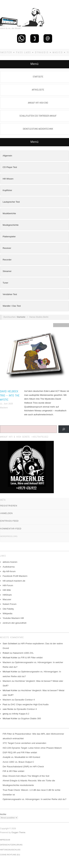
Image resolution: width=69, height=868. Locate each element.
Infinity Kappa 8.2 (21, 714)
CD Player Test (10, 167)
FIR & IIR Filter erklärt (32, 658)
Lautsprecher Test (11, 202)
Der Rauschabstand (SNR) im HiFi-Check (23, 767)
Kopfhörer (7, 190)
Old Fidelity (8, 609)
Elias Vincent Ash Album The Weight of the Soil (26, 776)
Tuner (5, 283)
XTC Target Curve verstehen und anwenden (24, 743)
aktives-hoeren (10, 562)
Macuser (7, 599)
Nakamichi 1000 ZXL (23, 653)
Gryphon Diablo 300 (31, 718)
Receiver (7, 248)
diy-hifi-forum (9, 571)
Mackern (4, 408)
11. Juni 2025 (6, 404)
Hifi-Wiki (7, 590)
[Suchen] (64, 429)
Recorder (7, 260)
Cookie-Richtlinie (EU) (10, 855)
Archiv (3, 814)
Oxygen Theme (18, 833)
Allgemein (7, 156)
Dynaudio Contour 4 (25, 700)
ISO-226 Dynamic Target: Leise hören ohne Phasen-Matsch (32, 748)
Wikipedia (8, 613)
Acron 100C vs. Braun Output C (18, 762)
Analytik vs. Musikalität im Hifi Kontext (21, 757)
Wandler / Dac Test (12, 306)
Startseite (21, 317)
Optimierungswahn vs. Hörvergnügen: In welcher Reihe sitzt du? (34, 799)
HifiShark (7, 595)
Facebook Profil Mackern (15, 576)
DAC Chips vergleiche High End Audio (30, 704)
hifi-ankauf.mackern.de (14, 581)
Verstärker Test (10, 294)
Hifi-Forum (8, 585)
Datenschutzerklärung (11, 845)
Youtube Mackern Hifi (13, 618)
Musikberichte (9, 213)
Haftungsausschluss (10, 850)
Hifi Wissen (8, 179)
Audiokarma (9, 567)
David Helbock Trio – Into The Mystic (10, 395)
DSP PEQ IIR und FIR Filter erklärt (20, 753)
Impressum (5, 840)
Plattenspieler (9, 237)
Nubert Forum (10, 604)
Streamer (7, 271)
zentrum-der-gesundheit (14, 623)
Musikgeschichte (11, 225)
